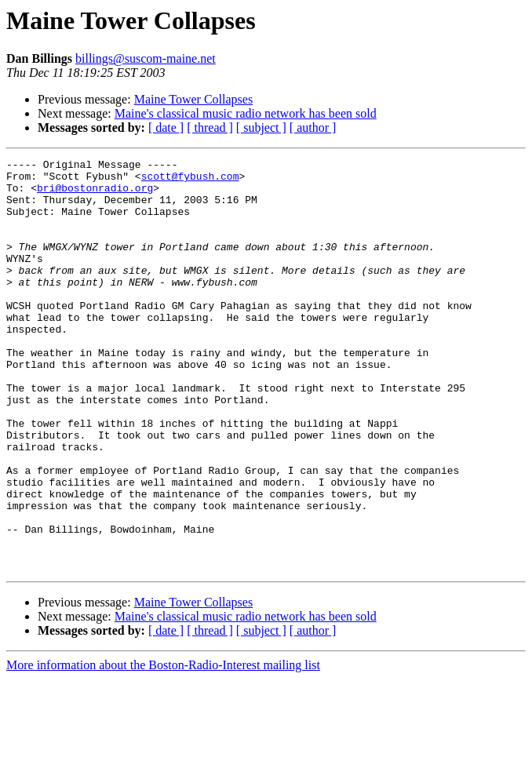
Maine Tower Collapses (193, 99)
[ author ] (313, 127)
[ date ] (166, 127)
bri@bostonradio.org (95, 195)
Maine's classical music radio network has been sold (246, 113)
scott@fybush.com (190, 180)
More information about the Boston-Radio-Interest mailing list (163, 747)
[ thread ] (210, 127)
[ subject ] (261, 127)
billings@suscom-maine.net (146, 58)
